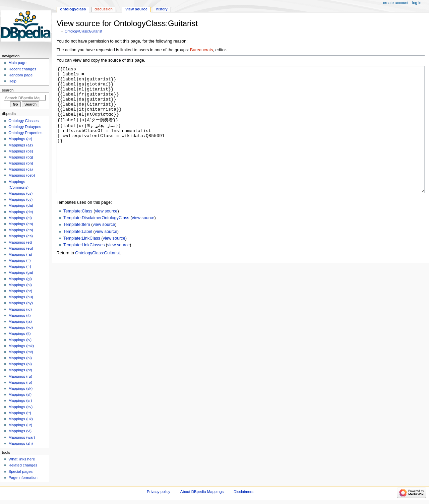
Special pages (20, 471)
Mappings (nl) (20, 358)
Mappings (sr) (20, 400)
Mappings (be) (21, 151)
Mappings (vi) (20, 431)
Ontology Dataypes (25, 127)
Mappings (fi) (19, 260)
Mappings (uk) (21, 419)
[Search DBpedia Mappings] (25, 98)
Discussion (103, 9)
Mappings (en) (21, 224)
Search (8, 90)
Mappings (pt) (20, 370)
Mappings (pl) (20, 364)
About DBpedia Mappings (202, 492)
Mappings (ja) (20, 321)
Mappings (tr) (20, 413)
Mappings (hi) (20, 285)
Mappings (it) (19, 315)
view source (106, 236)
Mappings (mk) (21, 346)
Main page (17, 63)
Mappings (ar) (20, 139)
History (162, 9)
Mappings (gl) (20, 279)
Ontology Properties (25, 133)
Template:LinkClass (82, 263)
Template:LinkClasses (84, 270)
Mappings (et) (20, 242)
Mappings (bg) (21, 157)
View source (136, 9)
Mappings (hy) (21, 303)
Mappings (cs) (20, 193)
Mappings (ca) (21, 169)
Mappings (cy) (20, 199)
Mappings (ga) (21, 272)
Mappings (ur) (20, 425)
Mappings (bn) (21, 163)
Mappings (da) (21, 205)
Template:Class (78, 236)
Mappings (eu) (21, 248)
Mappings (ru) (20, 376)
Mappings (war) (22, 437)
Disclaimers (243, 492)
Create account (396, 3)
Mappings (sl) (20, 394)
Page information (23, 478)
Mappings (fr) (20, 266)
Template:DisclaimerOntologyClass (96, 243)
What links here (22, 459)
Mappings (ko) (21, 327)
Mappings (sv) (20, 407)
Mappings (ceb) (22, 175)
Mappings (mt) (21, 352)
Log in (417, 3)
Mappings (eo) (21, 230)
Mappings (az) (21, 145)
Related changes (23, 465)
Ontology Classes (23, 121)
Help (12, 81)
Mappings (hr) (20, 291)
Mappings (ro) (20, 382)
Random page (20, 75)
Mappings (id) (20, 309)
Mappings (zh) (21, 443)
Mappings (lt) (19, 333)
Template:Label (78, 257)
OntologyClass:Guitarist (83, 31)
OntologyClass (73, 9)
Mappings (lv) (20, 340)
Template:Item (77, 250)
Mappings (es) (21, 236)
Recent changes (22, 69)
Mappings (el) (20, 218)
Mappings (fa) (20, 254)
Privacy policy (159, 492)
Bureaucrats (201, 50)
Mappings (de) (21, 212)
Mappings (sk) (20, 388)
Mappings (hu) (21, 297)
